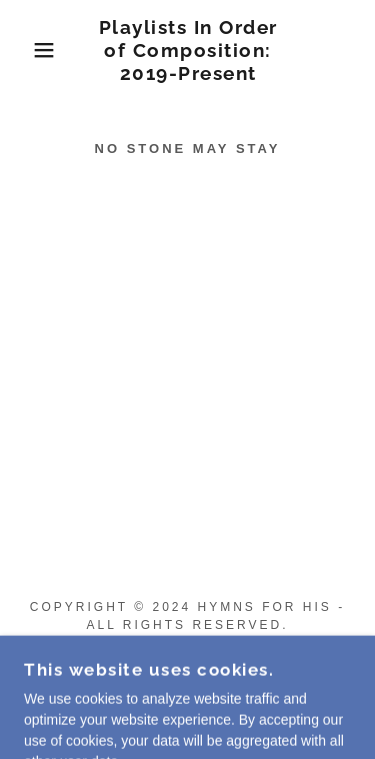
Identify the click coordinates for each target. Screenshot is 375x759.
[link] (188, 50)
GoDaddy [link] (205, 692)
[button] (29, 50)
